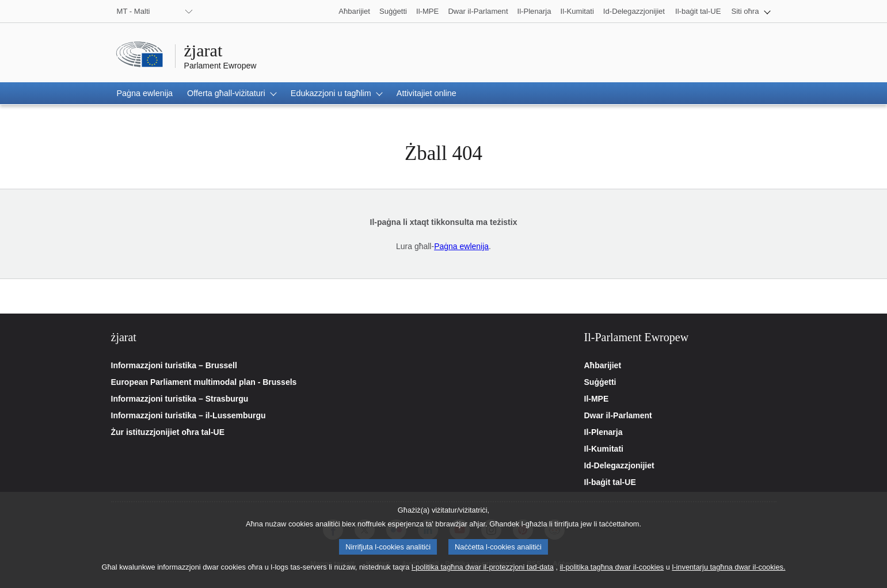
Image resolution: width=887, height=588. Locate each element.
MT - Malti (134, 11)
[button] (751, 11)
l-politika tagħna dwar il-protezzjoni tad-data (483, 577)
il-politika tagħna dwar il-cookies (612, 577)
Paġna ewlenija (461, 246)
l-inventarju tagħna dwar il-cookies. (728, 577)
